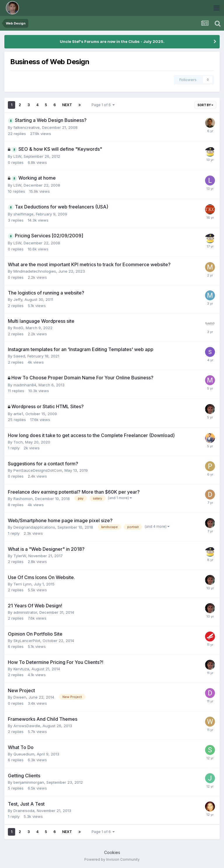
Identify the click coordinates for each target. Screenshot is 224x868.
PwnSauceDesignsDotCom (38, 470)
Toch (18, 442)
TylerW (20, 556)
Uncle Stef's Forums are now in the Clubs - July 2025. (112, 41)
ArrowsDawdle (27, 726)
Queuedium (24, 754)
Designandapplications (34, 527)
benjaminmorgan (29, 782)
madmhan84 (25, 385)
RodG (18, 328)
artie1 (18, 414)
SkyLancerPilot (27, 641)
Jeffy (18, 299)
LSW (17, 156)
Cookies (112, 852)
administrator (25, 612)
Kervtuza (21, 669)
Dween (20, 697)
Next (67, 105)
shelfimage (23, 214)
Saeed (19, 356)
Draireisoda (24, 811)
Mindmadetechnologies (35, 271)
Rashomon (23, 499)
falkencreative (27, 127)
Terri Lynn (22, 584)
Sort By (205, 105)
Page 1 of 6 (103, 105)
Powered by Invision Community (112, 859)
